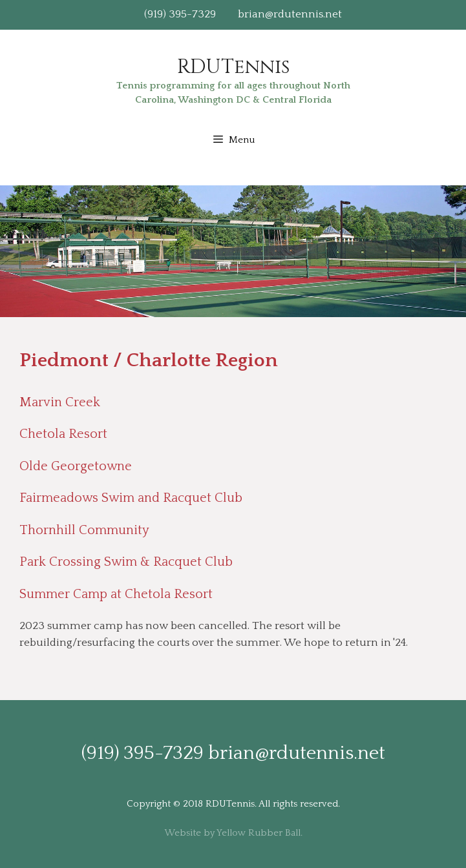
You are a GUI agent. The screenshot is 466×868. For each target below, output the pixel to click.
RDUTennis (233, 67)
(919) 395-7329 (180, 14)
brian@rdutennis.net (290, 14)
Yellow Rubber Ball (259, 833)
